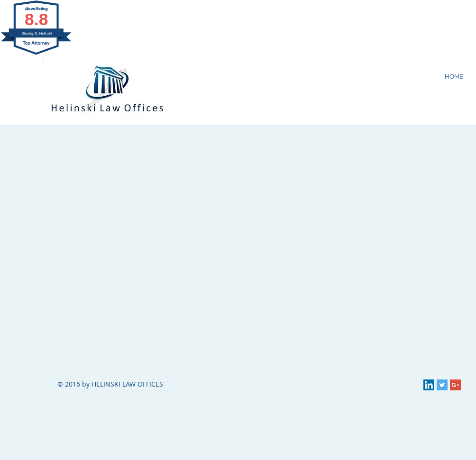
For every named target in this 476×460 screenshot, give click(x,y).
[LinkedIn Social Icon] (429, 385)
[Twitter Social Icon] (442, 385)
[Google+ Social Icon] (455, 385)
